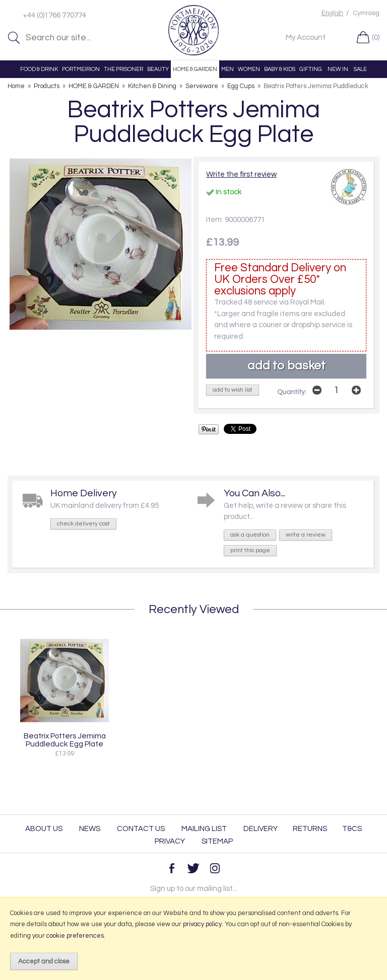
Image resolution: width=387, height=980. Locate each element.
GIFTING (311, 69)
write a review (306, 535)
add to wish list (233, 390)
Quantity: (292, 392)
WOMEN (249, 69)
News (90, 829)
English (332, 13)
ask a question (250, 535)
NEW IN (338, 69)
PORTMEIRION (81, 69)
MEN (228, 69)
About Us (44, 829)
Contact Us (141, 829)
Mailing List (204, 829)
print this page (250, 550)
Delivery (261, 829)
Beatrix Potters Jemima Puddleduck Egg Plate (65, 740)
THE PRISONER (123, 69)
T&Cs (352, 829)
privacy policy (202, 924)
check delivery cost (83, 524)
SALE (360, 69)
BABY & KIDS (280, 69)
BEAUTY (158, 69)
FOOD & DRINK (39, 69)
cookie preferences (75, 936)
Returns (310, 829)
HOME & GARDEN (195, 69)
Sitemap (217, 841)
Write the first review (241, 174)
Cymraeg (366, 13)
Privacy (170, 841)
